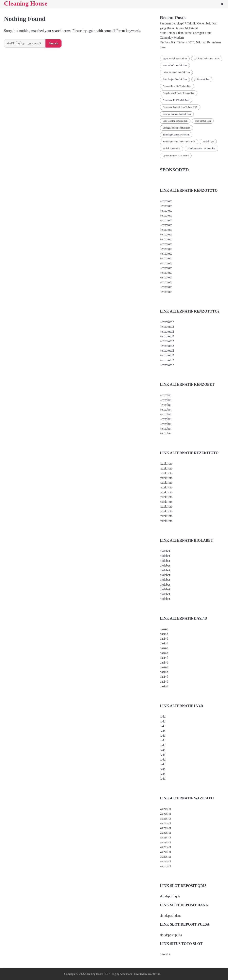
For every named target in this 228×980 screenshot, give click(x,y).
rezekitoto (166, 463)
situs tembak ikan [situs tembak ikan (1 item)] (203, 121)
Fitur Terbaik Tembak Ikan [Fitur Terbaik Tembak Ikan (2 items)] (175, 65)
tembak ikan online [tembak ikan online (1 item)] (171, 148)
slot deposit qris (170, 896)
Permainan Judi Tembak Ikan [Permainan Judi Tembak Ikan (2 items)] (176, 100)
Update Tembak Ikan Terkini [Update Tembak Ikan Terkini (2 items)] (176, 156)
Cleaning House (94, 974)
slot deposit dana (170, 916)
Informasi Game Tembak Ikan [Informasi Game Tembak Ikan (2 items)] (176, 72)
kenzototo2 (167, 322)
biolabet (165, 551)
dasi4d (164, 629)
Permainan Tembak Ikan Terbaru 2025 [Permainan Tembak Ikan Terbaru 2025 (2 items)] (180, 107)
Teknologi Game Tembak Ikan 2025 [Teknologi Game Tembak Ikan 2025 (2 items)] (179, 142)
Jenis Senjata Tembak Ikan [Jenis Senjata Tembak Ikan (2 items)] (175, 79)
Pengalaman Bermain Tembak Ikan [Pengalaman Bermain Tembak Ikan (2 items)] (179, 93)
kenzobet (166, 395)
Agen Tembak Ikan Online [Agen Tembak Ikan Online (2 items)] (175, 59)
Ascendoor (126, 974)
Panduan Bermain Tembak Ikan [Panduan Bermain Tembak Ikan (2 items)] (177, 86)
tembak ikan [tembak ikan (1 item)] (208, 142)
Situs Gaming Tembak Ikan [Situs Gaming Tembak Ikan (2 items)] (175, 121)
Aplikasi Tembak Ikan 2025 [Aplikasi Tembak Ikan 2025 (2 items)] (207, 59)
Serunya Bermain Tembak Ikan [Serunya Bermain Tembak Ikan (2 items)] (177, 114)
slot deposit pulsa (171, 935)
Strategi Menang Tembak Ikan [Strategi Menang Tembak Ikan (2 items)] (176, 128)
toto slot (165, 954)
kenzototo (166, 201)
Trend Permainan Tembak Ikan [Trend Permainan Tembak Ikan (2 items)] (202, 148)
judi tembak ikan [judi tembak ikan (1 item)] (202, 79)
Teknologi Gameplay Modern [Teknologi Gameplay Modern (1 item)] (176, 135)
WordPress (154, 974)
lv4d (163, 716)
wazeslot (165, 809)
